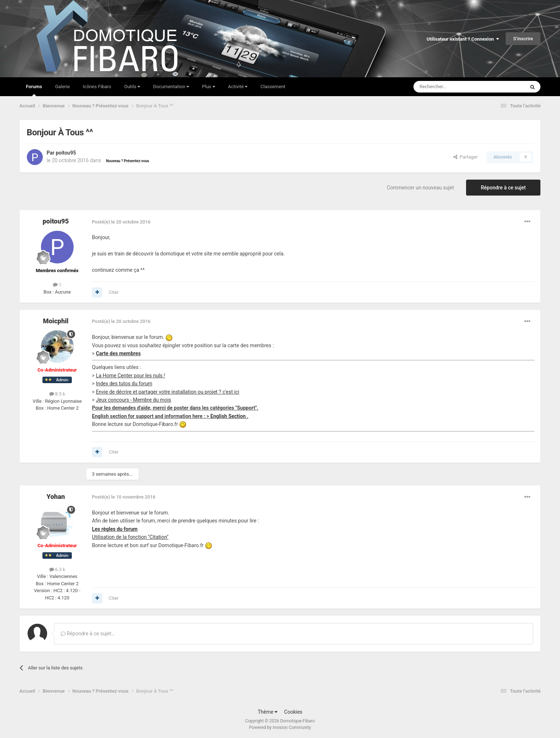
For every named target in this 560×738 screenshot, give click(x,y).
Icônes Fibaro (97, 87)
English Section (229, 416)
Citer (114, 292)
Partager (466, 157)
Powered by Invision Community (280, 727)
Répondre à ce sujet (503, 188)
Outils (132, 87)
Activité (238, 87)
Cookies (293, 712)
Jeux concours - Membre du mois (133, 400)
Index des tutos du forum (124, 384)
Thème (267, 712)
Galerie (62, 87)
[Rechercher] (454, 87)
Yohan (56, 497)
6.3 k (57, 569)
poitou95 (66, 153)
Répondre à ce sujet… (88, 634)
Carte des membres (118, 353)
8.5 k (57, 394)
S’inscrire (523, 39)
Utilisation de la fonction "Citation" (130, 537)
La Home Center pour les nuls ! (130, 376)
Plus (208, 87)
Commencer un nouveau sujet (420, 188)
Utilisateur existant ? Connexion (463, 39)
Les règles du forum (115, 529)
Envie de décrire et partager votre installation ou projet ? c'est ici (167, 392)
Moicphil (55, 321)
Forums (34, 90)
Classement (273, 87)
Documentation (171, 87)
